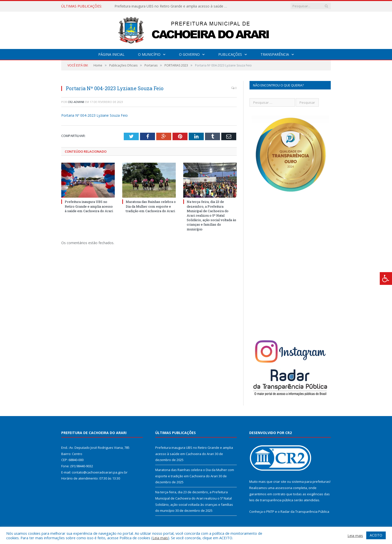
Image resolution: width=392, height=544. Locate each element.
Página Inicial (111, 54)
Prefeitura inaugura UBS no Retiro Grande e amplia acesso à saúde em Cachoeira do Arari (172, 6)
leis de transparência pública (271, 500)
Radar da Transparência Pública (305, 512)
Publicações (230, 54)
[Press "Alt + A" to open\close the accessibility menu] (386, 278)
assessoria (284, 488)
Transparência (275, 54)
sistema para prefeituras (311, 482)
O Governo (189, 54)
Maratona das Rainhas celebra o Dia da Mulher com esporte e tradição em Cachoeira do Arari (151, 206)
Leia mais (160, 538)
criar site (280, 482)
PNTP (270, 512)
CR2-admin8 (76, 102)
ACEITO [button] (376, 535)
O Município (149, 54)
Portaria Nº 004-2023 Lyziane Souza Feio (94, 115)
